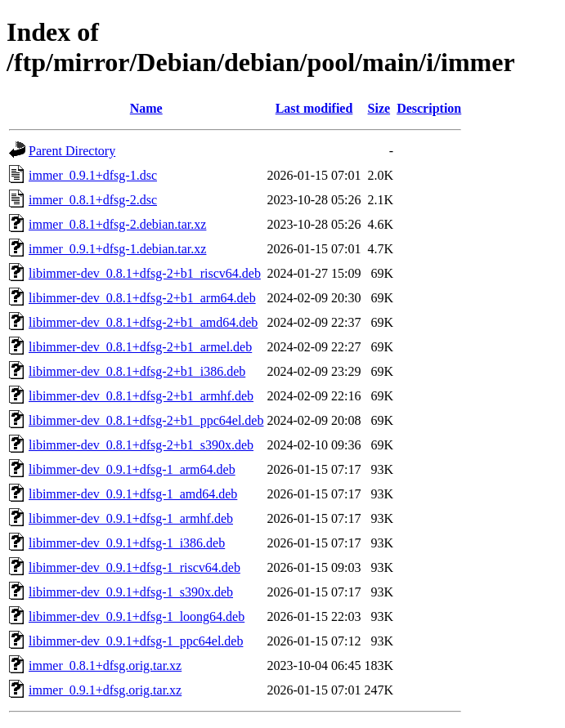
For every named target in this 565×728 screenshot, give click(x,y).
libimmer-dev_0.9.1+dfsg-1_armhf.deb (131, 518)
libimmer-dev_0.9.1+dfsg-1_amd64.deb (133, 494)
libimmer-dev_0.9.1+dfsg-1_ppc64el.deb (136, 641)
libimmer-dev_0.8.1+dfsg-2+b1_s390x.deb (141, 445)
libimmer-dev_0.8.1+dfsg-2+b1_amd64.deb (143, 322)
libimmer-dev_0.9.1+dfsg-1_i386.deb (127, 543)
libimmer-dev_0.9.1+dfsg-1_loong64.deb (137, 616)
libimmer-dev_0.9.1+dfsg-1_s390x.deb (131, 592)
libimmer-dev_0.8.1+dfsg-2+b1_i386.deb (137, 371)
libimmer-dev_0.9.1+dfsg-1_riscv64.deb (135, 567)
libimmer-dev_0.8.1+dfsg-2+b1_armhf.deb (141, 396)
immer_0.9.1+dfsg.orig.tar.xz (105, 690)
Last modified (314, 108)
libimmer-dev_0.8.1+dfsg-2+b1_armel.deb (140, 347)
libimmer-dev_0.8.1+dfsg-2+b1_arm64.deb (142, 298)
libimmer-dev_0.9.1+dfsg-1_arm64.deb (132, 469)
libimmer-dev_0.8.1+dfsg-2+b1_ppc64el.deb (146, 420)
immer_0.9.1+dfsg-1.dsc (93, 175)
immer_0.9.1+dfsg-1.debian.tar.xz (117, 249)
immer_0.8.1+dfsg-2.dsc (93, 200)
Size (379, 108)
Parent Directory (72, 151)
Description (429, 108)
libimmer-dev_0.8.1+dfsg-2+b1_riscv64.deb (145, 273)
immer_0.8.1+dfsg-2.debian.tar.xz (117, 224)
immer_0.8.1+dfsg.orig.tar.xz (105, 665)
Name (146, 108)
